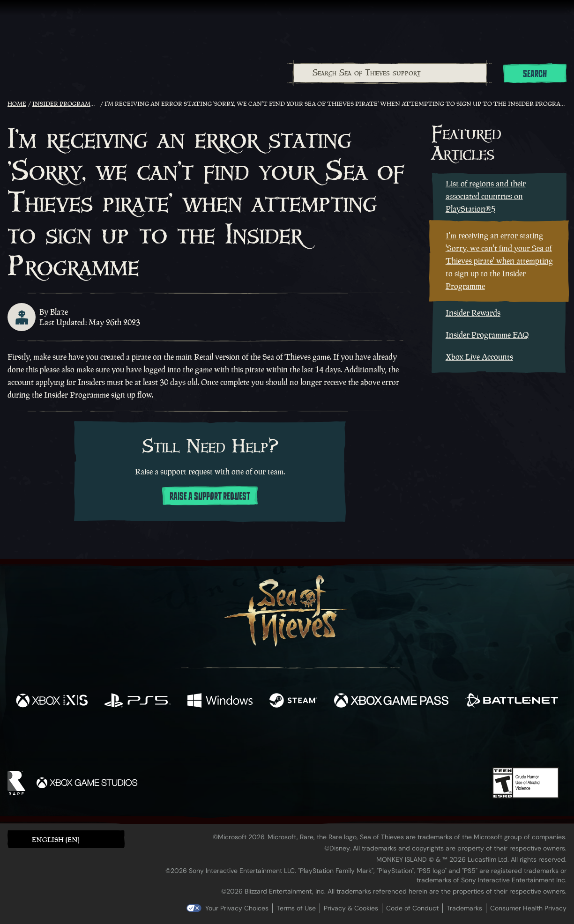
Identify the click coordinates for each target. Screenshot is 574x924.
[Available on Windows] (220, 702)
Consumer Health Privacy (528, 908)
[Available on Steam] (293, 702)
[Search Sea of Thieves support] (390, 73)
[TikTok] (351, 741)
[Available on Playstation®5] (138, 702)
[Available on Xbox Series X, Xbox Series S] (52, 702)
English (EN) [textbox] (56, 839)
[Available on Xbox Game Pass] (391, 702)
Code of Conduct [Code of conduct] (412, 908)
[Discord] (325, 742)
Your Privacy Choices (237, 908)
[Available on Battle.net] (512, 702)
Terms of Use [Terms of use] (296, 908)
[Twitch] (245, 741)
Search (535, 74)
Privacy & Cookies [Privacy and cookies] (351, 908)
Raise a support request (210, 496)
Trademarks (464, 908)
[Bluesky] (377, 742)
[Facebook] (193, 740)
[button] (66, 839)
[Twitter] (217, 740)
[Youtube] (284, 740)
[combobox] (390, 73)
